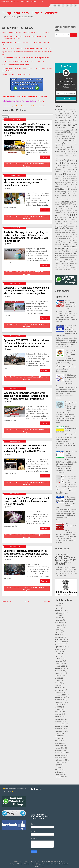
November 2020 (60, 697)
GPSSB (70, 172)
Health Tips (73, 181)
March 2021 (59, 688)
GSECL (60, 176)
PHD (56, 224)
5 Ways (63, 114)
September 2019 (60, 731)
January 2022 (59, 664)
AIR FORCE (59, 120)
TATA (56, 251)
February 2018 (59, 777)
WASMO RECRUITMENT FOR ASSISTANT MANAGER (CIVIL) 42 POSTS (25, 33)
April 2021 (58, 685)
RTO (69, 237)
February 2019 (59, 748)
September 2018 (60, 760)
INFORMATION (61, 189)
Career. (65, 145)
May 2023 (58, 632)
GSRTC (66, 176)
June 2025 (58, 606)
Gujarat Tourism (70, 179)
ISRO (76, 191)
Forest (73, 166)
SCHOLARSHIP (59, 239)
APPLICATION (59, 130)
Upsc (72, 265)
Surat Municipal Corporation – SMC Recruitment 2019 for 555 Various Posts (71, 354)
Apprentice (70, 130)
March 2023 (59, 635)
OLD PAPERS (64, 217)
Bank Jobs (69, 134)
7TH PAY (61, 116)
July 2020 (58, 707)
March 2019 (59, 746)
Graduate (58, 174)
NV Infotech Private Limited (26, 864)
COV (68, 150)
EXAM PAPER (71, 163)
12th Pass (68, 110)
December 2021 (60, 666)
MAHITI (65, 202)
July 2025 (58, 603)
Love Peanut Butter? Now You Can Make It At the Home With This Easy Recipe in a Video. (66, 200)
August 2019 (59, 734)
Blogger (62, 862)
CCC (71, 145)
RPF (74, 235)
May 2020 (58, 712)
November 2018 (60, 755)
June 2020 (58, 709)
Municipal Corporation (64, 210)
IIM (74, 183)
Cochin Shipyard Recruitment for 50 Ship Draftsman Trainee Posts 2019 (26, 48)
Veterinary (58, 267)
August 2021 (59, 676)
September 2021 (60, 673)
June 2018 (58, 767)
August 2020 (59, 705)
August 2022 (59, 649)
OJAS (56, 217)
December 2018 (60, 753)
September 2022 (60, 647)
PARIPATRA (73, 219)
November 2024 (60, 611)
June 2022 (58, 654)
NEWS (9, 136)
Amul (73, 123)
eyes (56, 166)
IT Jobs (59, 193)
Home (27, 601)
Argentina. (57, 132)
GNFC (76, 168)
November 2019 (60, 726)
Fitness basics (64, 166)
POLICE (66, 224)
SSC (56, 243)
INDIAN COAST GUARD (66, 185)
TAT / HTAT (72, 249)
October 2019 (59, 729)
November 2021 (60, 668)
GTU (60, 179)
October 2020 (59, 700)
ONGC (73, 217)
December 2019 (60, 724)
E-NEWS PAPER (64, 156)
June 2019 (58, 738)
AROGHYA (73, 132)
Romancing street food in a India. (65, 233)
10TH (57, 110)
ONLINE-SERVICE (60, 219)
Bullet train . (74, 139)
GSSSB (75, 176)
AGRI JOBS (70, 118)
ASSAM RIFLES (59, 134)
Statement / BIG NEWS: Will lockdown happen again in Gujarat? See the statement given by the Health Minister (25, 448)
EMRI (61, 161)
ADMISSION (59, 118)
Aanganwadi (72, 116)
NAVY (57, 215)
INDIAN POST (62, 187)
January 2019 (59, 750)
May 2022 (58, 656)
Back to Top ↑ (39, 866)
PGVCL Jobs (61, 222)
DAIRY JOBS (59, 152)
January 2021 (59, 693)
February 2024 (60, 623)
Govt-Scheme (69, 170)
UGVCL (64, 265)
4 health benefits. (66, 112)
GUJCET (57, 181)
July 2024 (58, 615)
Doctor (70, 154)
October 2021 (59, 671)
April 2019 (58, 743)
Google (59, 170)
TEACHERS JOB (68, 251)
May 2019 (58, 741)
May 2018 (58, 770)
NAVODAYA (70, 213)
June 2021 (58, 681)
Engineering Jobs (66, 162)
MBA (66, 204)
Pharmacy (71, 222)
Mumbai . (71, 208)
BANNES (57, 136)
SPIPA (73, 241)
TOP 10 (64, 255)
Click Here (43, 96)
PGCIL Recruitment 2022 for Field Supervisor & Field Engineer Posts (25, 58)
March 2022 (59, 661)
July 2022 (58, 652)
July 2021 (58, 678)
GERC (70, 168)
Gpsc (57, 172)
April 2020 (58, 714)
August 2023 (59, 628)
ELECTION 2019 (62, 158)
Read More (45, 157)
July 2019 (58, 736)
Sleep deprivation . (64, 241)
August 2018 (59, 763)
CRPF (74, 150)
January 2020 (59, 721)
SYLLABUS (62, 249)
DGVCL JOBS (71, 152)
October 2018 (59, 758)
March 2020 (59, 717)
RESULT (58, 230)
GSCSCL (69, 174)
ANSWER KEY (60, 125)
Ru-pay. (74, 237)
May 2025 (58, 608)
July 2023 (58, 630)
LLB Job (74, 196)
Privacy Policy (5, 2)
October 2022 (59, 644)
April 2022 (58, 659)
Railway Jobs (60, 228)
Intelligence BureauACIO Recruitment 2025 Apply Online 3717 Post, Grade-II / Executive (65, 559)
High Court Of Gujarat (62, 183)
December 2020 (60, 695)
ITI (72, 193)
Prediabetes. (71, 226)
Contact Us (34, 2)
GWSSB (64, 181)
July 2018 (58, 765)
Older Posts (47, 601)
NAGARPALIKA (59, 213)
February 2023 (60, 637)
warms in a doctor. (70, 268)
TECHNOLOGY (58, 253)
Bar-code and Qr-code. (69, 136)
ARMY (65, 132)
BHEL (56, 138)
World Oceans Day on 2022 (62, 270)
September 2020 (60, 702)
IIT (77, 183)
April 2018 (58, 772)
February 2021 (59, 690)
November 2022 (60, 642)
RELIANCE (73, 228)
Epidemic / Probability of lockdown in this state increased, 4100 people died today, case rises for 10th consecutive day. (26, 554)
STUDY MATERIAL (71, 247)
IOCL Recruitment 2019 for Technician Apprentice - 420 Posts (23, 61)
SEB (66, 239)
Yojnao (75, 270)
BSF (62, 138)
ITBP (68, 194)
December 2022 (60, 640)
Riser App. (71, 231)
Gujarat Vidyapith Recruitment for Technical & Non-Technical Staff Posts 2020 (71, 406)
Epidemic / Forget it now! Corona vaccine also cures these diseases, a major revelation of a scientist (25, 182)
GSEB (76, 174)
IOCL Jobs (64, 191)
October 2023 (59, 625)
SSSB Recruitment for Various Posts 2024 (16, 75)
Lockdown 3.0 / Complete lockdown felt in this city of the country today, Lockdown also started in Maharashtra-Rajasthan (27, 290)
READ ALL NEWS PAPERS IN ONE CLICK (15, 65)
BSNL (67, 138)
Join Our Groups (25, 2)
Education (74, 156)
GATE (56, 168)
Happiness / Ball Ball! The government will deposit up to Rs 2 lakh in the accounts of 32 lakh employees (27, 501)
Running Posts (15, 2)
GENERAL (63, 168)
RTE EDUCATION (60, 237)
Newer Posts (6, 601)
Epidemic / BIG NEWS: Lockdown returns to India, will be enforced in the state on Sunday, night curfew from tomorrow (26, 343)
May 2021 (58, 683)
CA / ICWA (62, 141)
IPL (71, 191)
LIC (66, 196)
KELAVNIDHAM (59, 196)
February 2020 (60, 719)
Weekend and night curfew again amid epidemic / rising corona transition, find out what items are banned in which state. (27, 396)
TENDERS (68, 253)
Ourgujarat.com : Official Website (30, 13)
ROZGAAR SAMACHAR (62, 235)
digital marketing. (59, 154)
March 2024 (59, 620)
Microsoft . (66, 206)
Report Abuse (62, 549)
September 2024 (60, 613)
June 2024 (58, 618)
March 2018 (59, 775)
